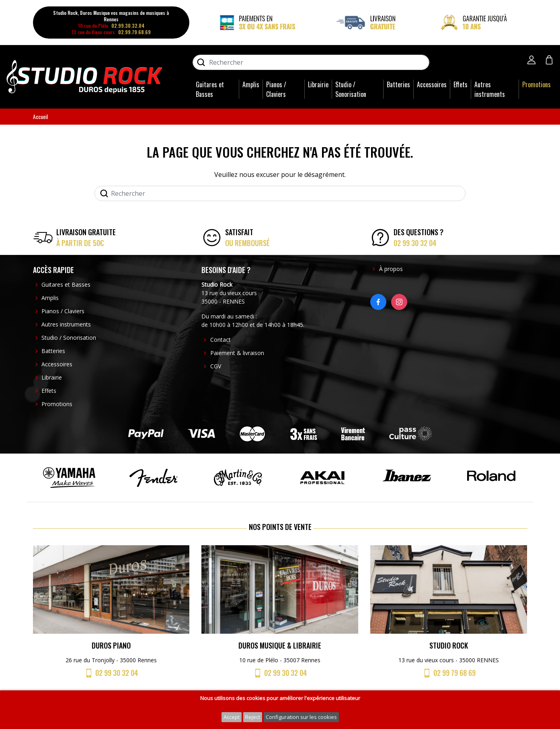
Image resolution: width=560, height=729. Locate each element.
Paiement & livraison (237, 353)
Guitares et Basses (210, 89)
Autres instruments (490, 89)
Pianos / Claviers (276, 89)
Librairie (318, 84)
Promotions (536, 84)
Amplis (251, 84)
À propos (391, 269)
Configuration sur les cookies (301, 717)
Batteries (398, 84)
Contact (221, 340)
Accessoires (432, 84)
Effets (461, 84)
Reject (253, 717)
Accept (232, 717)
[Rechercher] (311, 62)
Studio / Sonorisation (351, 89)
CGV (216, 366)
